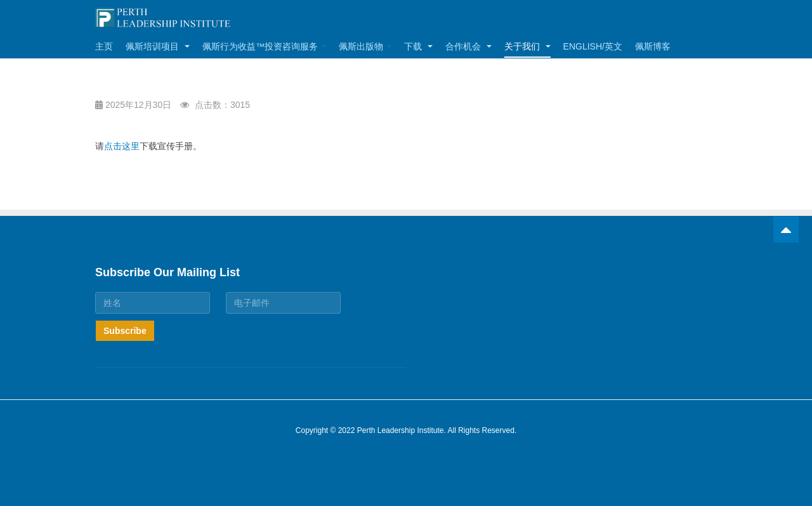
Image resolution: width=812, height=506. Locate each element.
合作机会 (468, 46)
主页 (104, 46)
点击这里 (122, 146)
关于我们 (527, 46)
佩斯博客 (653, 46)
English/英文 (593, 46)
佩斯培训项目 (158, 46)
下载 (418, 46)
